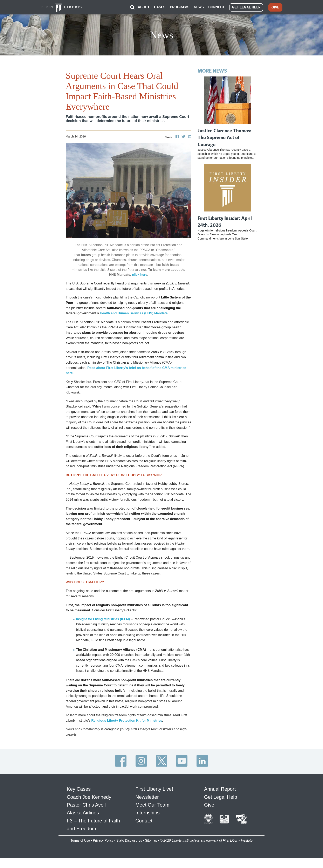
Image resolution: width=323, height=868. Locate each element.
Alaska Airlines (83, 812)
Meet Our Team (152, 805)
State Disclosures (129, 840)
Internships (147, 812)
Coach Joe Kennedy (89, 797)
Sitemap (151, 840)
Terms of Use (80, 840)
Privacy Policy (103, 840)
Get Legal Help (221, 797)
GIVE (275, 7)
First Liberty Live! (154, 789)
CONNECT (216, 7)
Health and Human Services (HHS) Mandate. (134, 313)
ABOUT (144, 7)
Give (209, 805)
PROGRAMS (180, 7)
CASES (160, 7)
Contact (144, 820)
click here (140, 274)
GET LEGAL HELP (246, 7)
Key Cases (79, 789)
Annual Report (220, 789)
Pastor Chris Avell (86, 805)
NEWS (199, 7)
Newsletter (147, 797)
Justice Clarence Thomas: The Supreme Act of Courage (224, 137)
